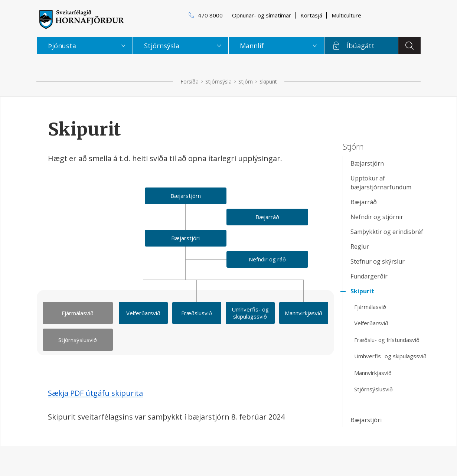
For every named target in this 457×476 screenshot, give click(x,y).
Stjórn (246, 81)
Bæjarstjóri (185, 238)
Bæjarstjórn (186, 196)
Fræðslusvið (197, 313)
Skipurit (268, 81)
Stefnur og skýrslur (378, 261)
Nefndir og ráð (267, 259)
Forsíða (190, 81)
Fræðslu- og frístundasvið (387, 340)
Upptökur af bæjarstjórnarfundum (381, 183)
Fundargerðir (369, 276)
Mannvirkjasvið (303, 313)
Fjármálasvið (78, 313)
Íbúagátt (361, 46)
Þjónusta (62, 46)
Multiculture (346, 15)
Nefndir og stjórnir (377, 217)
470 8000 (210, 15)
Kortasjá (311, 15)
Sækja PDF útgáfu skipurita (95, 393)
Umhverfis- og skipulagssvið (250, 313)
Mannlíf (252, 46)
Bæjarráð (267, 217)
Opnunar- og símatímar (262, 15)
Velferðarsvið (143, 313)
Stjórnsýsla (218, 81)
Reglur (360, 247)
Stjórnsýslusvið (78, 340)
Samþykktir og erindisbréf (387, 232)
